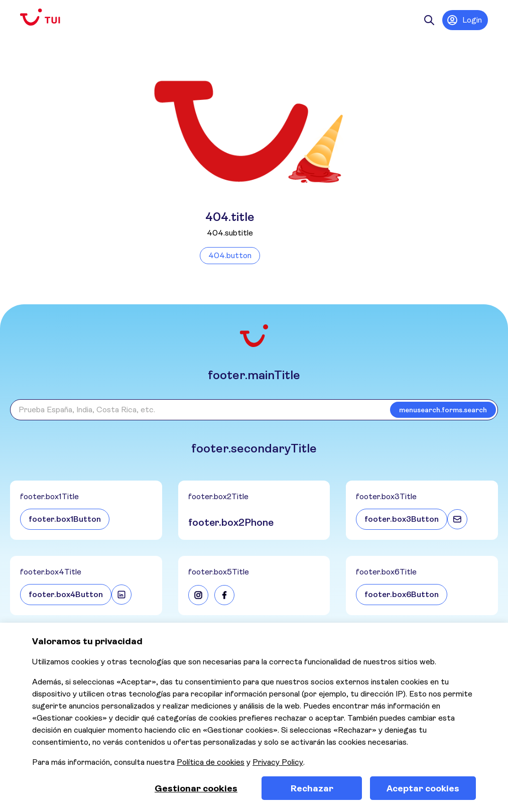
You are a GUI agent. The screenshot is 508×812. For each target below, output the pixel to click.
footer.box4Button (66, 594)
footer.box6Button (402, 594)
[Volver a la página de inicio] (48, 17)
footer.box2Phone (231, 523)
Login (464, 20)
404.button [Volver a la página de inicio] (230, 255)
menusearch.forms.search (443, 410)
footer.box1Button (65, 519)
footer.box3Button (402, 519)
